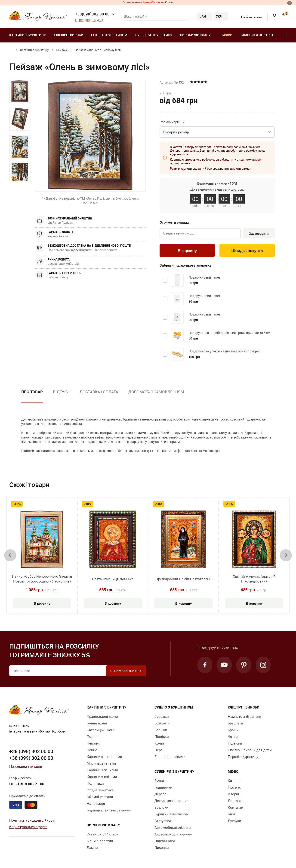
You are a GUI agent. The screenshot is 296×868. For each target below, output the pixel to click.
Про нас (234, 787)
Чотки (233, 736)
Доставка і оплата (99, 392)
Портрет (93, 736)
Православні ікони (102, 716)
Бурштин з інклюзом (171, 814)
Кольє (160, 743)
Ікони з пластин (100, 841)
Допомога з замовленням (156, 392)
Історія (233, 794)
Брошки (161, 730)
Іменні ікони (97, 723)
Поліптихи (95, 783)
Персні (160, 750)
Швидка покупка (247, 251)
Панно (92, 750)
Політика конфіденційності (32, 820)
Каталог (234, 781)
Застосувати (259, 234)
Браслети (162, 723)
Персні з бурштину (243, 757)
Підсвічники (165, 841)
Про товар (32, 392)
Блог (232, 814)
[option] (20, 91)
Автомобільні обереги (173, 827)
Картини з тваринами (104, 757)
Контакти (236, 807)
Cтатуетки (163, 821)
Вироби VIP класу (195, 35)
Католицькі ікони (101, 730)
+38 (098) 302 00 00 (31, 751)
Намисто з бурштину (245, 716)
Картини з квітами (102, 777)
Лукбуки (234, 821)
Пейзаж (62, 50)
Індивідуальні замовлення (109, 810)
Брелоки (161, 807)
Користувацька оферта (28, 827)
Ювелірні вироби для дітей (250, 750)
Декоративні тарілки (171, 801)
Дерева (160, 794)
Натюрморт (96, 803)
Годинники (163, 787)
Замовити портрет (257, 35)
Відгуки (61, 392)
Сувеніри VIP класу (102, 834)
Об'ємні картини (100, 797)
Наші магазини (248, 17)
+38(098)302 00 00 (92, 14)
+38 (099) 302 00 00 (31, 758)
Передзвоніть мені (89, 20)
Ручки (159, 781)
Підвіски (162, 736)
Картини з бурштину (28, 35)
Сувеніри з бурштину (154, 35)
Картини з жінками (102, 770)
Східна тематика (100, 790)
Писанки (162, 847)
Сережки (162, 716)
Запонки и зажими (170, 757)
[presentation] (10, 555)
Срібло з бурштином (109, 35)
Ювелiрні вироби (69, 35)
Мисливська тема (101, 763)
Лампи (92, 847)
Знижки (225, 35)
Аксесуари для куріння (173, 834)
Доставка (236, 801)
